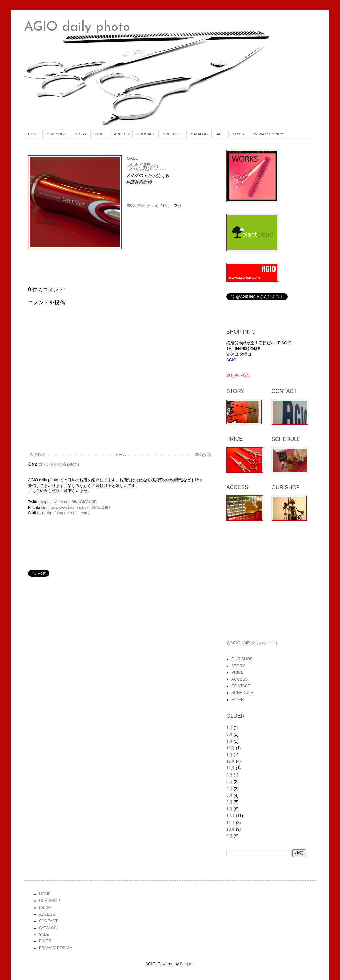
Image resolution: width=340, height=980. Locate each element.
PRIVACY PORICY (268, 134)
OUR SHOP (57, 134)
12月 (231, 748)
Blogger (187, 964)
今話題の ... (146, 167)
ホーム (120, 455)
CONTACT (241, 686)
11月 (231, 768)
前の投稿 (203, 455)
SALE (220, 134)
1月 (230, 728)
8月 (230, 734)
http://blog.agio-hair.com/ (68, 513)
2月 (230, 802)
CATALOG (199, 134)
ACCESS (121, 134)
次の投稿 (38, 455)
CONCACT (146, 134)
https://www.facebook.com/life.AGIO (78, 508)
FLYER (239, 134)
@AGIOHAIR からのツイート (253, 643)
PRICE (100, 134)
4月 (230, 789)
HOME (33, 134)
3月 (230, 795)
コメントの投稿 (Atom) (59, 464)
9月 (230, 836)
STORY (81, 134)
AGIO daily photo (77, 27)
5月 (230, 782)
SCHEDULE (173, 134)
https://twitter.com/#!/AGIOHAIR (69, 502)
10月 (231, 829)
